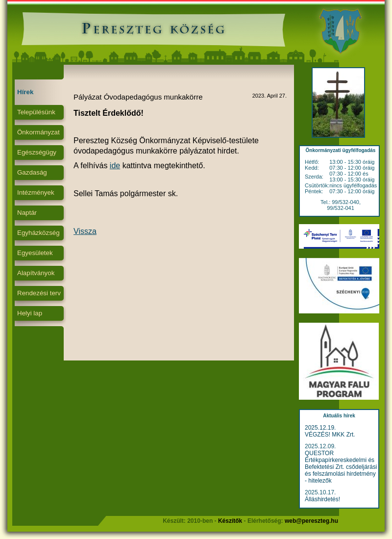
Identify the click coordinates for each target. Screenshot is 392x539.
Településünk (36, 112)
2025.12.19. (320, 428)
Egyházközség (38, 233)
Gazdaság (32, 172)
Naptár (27, 213)
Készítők (230, 521)
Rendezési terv (39, 293)
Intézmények (36, 192)
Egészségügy (37, 152)
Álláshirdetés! (322, 499)
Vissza (85, 231)
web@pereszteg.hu (311, 521)
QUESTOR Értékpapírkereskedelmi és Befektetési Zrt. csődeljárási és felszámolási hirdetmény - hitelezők (341, 467)
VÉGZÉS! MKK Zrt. (330, 435)
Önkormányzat (38, 132)
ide (115, 166)
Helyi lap (30, 313)
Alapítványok (36, 273)
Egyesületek (35, 253)
